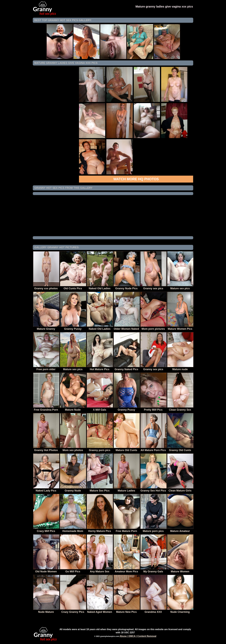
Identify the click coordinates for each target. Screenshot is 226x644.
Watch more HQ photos (136, 179)
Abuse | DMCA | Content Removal (138, 636)
